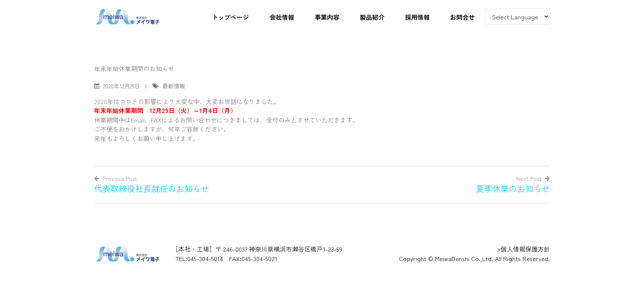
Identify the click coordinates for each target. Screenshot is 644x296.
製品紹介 (372, 17)
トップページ (230, 17)
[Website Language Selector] (517, 16)
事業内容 (327, 17)
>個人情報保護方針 (523, 249)
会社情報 (282, 17)
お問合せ (462, 17)
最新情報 (174, 86)
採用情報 (417, 17)
